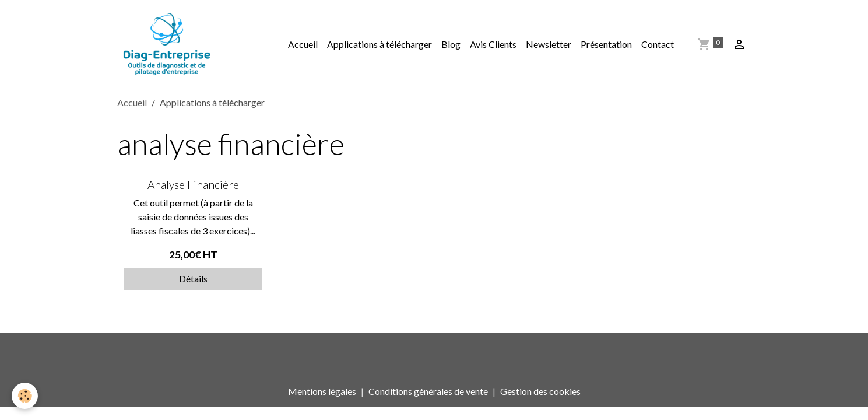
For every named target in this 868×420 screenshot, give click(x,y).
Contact (658, 44)
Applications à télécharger (379, 44)
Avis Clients (493, 44)
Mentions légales (322, 391)
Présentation (606, 44)
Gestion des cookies (540, 391)
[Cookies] (25, 396)
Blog (451, 44)
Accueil (303, 44)
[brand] (169, 44)
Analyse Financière (193, 185)
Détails (193, 279)
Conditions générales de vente (428, 391)
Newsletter (549, 44)
